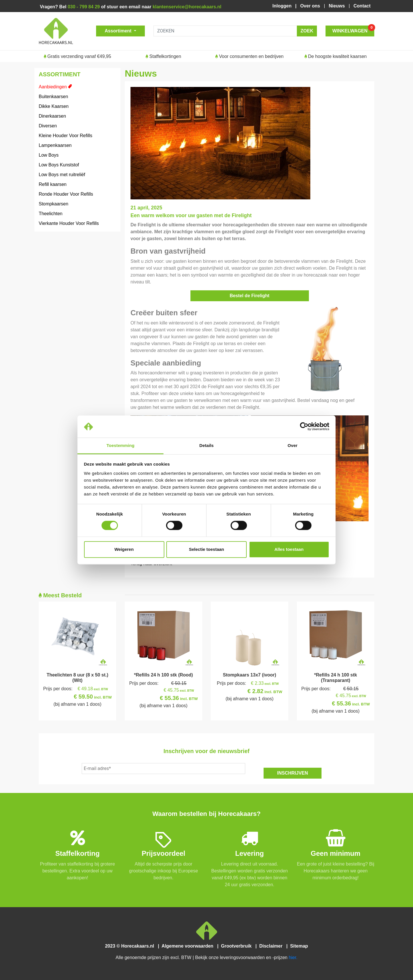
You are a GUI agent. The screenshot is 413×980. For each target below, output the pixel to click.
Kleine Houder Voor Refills (66, 136)
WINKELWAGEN (353, 29)
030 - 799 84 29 (84, 7)
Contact (362, 6)
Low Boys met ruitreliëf (62, 175)
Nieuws (337, 6)
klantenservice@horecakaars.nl (187, 7)
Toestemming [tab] (120, 445)
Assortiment (119, 31)
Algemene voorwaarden (189, 946)
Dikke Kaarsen (54, 106)
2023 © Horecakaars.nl (131, 946)
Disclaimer (272, 946)
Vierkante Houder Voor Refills (69, 223)
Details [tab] (206, 445)
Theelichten (51, 214)
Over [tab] (293, 445)
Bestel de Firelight (250, 296)
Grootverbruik (237, 946)
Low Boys (49, 155)
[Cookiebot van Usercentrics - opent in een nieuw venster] (304, 427)
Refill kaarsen (53, 184)
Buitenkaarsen (53, 97)
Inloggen (283, 6)
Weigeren (124, 549)
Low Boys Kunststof (59, 165)
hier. (293, 957)
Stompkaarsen (53, 204)
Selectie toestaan (207, 549)
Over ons (311, 6)
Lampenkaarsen (55, 145)
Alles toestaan (289, 549)
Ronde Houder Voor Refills (66, 194)
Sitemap (298, 946)
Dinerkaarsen (52, 116)
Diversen (48, 126)
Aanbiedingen (53, 87)
